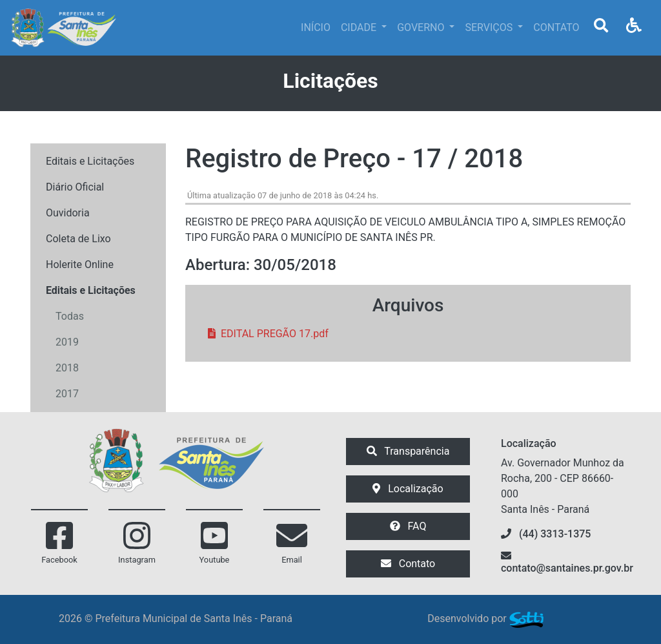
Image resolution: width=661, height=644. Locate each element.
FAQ (408, 526)
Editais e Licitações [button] (91, 290)
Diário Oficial (75, 187)
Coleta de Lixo (78, 239)
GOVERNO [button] (422, 27)
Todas (70, 316)
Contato (408, 564)
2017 (67, 394)
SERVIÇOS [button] (490, 27)
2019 (67, 342)
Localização (408, 489)
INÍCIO (316, 27)
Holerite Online (80, 265)
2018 (67, 368)
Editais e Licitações (90, 161)
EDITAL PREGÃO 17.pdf (268, 334)
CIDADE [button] (360, 27)
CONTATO (556, 27)
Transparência (408, 451)
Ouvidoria (68, 213)
